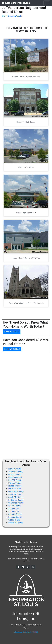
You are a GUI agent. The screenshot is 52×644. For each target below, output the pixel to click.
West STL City (14, 520)
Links (24, 625)
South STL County (16, 497)
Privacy (38, 625)
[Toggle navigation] (47, 3)
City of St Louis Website (12, 16)
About (18, 625)
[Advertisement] (26, 380)
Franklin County (15, 469)
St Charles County (16, 500)
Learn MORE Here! (12, 349)
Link (34, 213)
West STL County (16, 523)
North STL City (14, 489)
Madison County (15, 477)
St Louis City (14, 509)
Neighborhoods (15, 486)
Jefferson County (16, 472)
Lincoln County (15, 474)
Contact (31, 625)
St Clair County (15, 506)
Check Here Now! (12, 332)
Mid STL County (15, 480)
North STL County (16, 492)
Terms (26, 628)
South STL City (15, 494)
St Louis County (15, 514)
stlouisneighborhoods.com (16, 3)
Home (12, 625)
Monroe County (15, 483)
